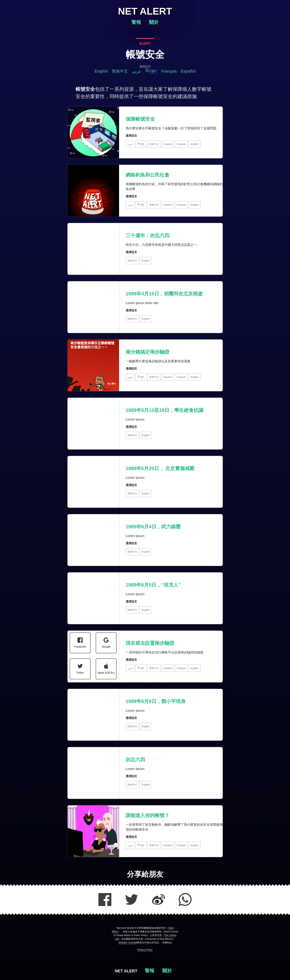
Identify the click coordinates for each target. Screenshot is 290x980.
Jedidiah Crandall (128, 943)
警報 (137, 22)
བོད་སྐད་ (151, 71)
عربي (137, 71)
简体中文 (120, 71)
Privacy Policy (145, 950)
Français (169, 71)
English (101, 71)
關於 (154, 22)
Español (188, 71)
